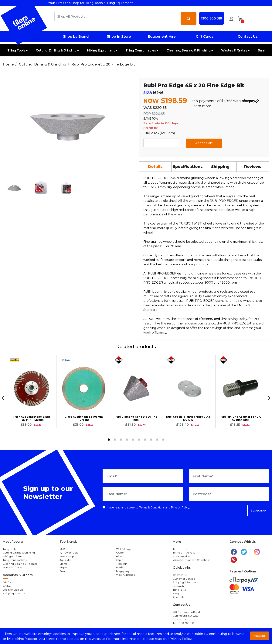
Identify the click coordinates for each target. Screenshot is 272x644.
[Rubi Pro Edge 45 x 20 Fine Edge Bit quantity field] (162, 143)
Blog (176, 593)
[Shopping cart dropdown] (241, 19)
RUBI (63, 549)
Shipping (220, 167)
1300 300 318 (211, 18)
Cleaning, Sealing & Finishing (189, 50)
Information (180, 586)
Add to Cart (204, 143)
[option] (14, 187)
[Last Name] (143, 494)
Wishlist (7, 586)
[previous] (3, 398)
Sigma (63, 564)
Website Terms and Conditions (191, 560)
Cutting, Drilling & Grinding (56, 50)
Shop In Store (119, 37)
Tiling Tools (16, 50)
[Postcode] (229, 494)
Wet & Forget (124, 549)
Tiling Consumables (141, 50)
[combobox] (118, 16)
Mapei (63, 567)
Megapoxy (123, 571)
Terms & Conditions (152, 508)
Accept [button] (260, 636)
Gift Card (8, 582)
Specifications (188, 167)
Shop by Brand (76, 37)
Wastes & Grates (234, 50)
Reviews (253, 167)
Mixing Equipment (101, 50)
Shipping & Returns (184, 582)
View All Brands (125, 575)
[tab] (155, 166)
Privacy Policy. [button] (181, 639)
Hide (119, 556)
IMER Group (67, 556)
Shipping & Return (14, 593)
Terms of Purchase (184, 553)
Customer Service (184, 579)
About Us (178, 597)
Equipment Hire (162, 37)
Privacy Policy (180, 508)
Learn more (201, 106)
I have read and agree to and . (146, 508)
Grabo (120, 553)
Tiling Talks (179, 590)
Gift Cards (205, 37)
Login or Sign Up (13, 590)
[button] (231, 19)
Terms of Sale (181, 549)
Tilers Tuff (122, 564)
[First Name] (229, 476)
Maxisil (120, 567)
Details (155, 167)
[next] (269, 398)
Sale (261, 50)
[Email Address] (143, 476)
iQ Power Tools (69, 553)
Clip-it (120, 560)
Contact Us (248, 37)
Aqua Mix (65, 560)
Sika (62, 571)
